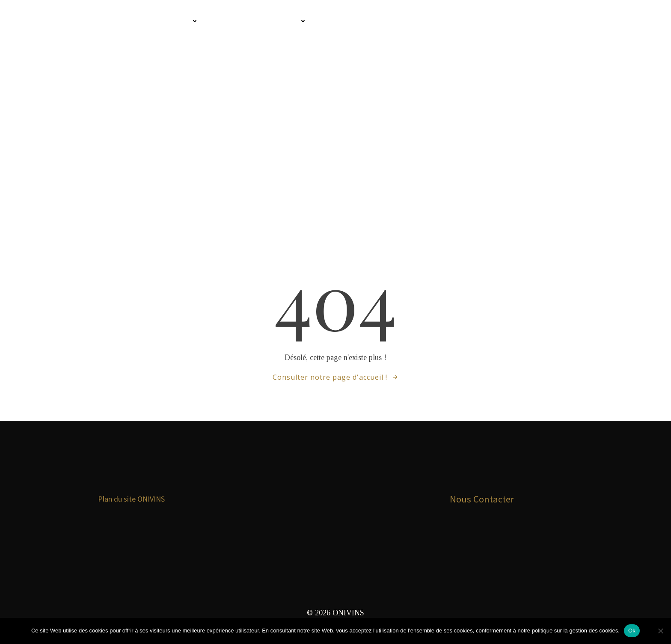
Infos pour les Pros (262, 22)
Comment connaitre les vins (135, 22)
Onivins (37, 22)
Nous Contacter (482, 502)
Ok (632, 631)
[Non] (660, 631)
